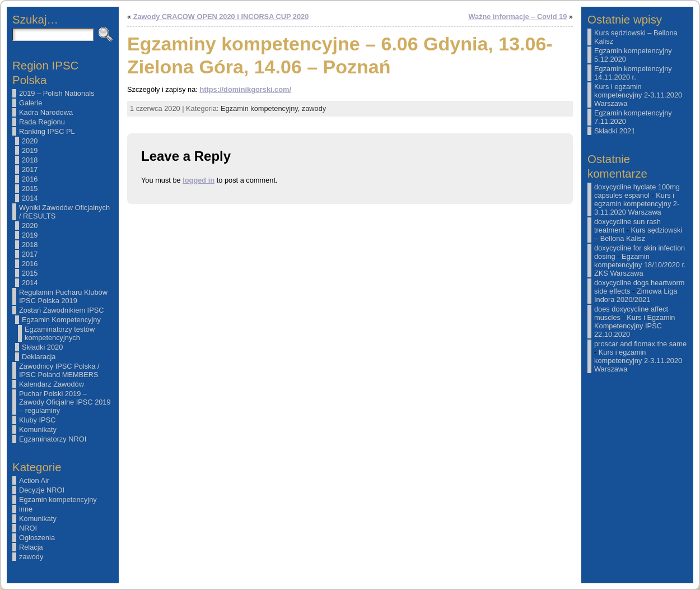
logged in (199, 180)
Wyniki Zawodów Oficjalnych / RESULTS (64, 212)
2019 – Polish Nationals (57, 93)
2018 (30, 160)
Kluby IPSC (37, 420)
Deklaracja (39, 357)
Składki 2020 (42, 347)
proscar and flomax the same (640, 344)
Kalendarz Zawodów (52, 384)
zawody (31, 557)
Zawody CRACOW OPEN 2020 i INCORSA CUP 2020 (221, 17)
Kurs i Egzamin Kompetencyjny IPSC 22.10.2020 (634, 326)
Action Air (34, 480)
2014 (30, 198)
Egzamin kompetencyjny (58, 500)
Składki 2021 (615, 131)
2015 (30, 189)
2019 (30, 150)
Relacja (31, 547)
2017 (30, 169)
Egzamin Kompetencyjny (61, 320)
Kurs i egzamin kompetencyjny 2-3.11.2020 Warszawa (638, 95)
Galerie (31, 103)
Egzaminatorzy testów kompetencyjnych (60, 333)
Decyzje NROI (42, 490)
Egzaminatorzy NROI (53, 439)
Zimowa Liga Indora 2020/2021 (636, 295)
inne (26, 509)
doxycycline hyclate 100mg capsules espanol (637, 191)
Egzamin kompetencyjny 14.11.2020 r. (633, 73)
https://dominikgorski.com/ (245, 89)
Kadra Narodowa (46, 112)
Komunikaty (38, 429)
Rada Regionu (42, 122)
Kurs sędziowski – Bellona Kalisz (638, 234)
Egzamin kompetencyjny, (261, 108)
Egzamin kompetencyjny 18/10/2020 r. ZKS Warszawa (640, 265)
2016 (30, 179)
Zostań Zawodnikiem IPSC (62, 310)
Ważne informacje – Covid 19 (517, 17)
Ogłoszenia (37, 538)
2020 (30, 141)
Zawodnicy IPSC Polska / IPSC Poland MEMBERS (59, 370)
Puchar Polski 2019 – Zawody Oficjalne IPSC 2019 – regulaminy (65, 402)
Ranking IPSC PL (47, 131)
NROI (28, 528)
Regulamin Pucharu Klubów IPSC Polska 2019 (63, 296)
